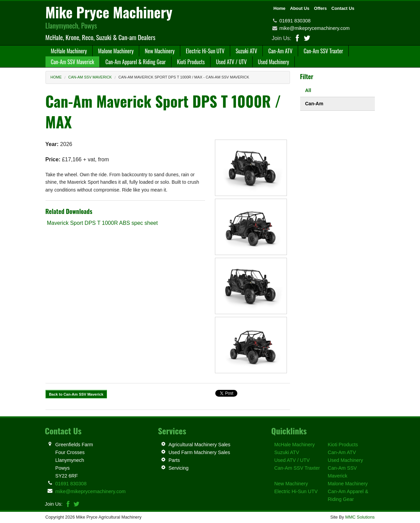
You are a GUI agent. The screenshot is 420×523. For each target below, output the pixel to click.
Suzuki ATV (287, 452)
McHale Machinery (295, 445)
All (308, 90)
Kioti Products (343, 445)
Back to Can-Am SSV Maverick (76, 394)
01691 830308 (295, 21)
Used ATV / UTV (292, 460)
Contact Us (343, 8)
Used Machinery (345, 460)
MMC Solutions (360, 517)
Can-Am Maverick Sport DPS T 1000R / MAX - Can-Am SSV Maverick (184, 77)
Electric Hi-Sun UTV (296, 491)
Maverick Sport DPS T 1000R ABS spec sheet (102, 223)
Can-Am (314, 104)
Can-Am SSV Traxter (297, 468)
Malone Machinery (348, 484)
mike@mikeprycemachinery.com (315, 28)
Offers (321, 8)
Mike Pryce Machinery (109, 12)
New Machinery (291, 484)
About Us (300, 8)
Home (279, 8)
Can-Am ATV (342, 452)
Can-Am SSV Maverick (90, 77)
